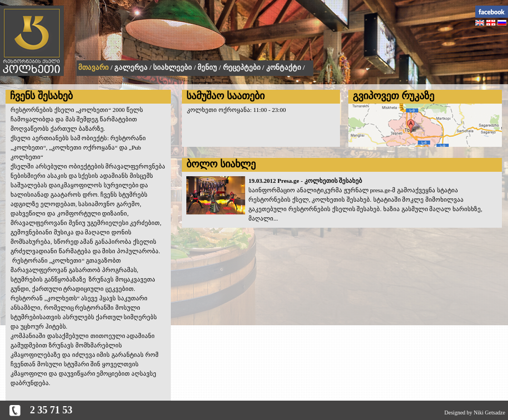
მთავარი (93, 67)
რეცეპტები (242, 67)
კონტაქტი (284, 67)
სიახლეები (172, 67)
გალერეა (131, 67)
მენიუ (207, 67)
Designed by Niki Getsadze (475, 413)
